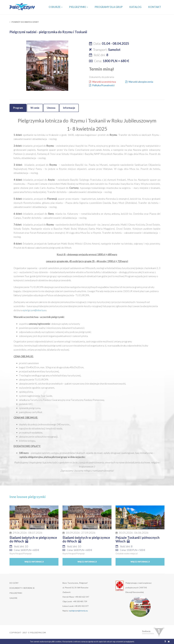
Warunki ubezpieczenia (139, 82)
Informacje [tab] (69, 108)
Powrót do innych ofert (24, 22)
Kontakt (155, 7)
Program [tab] (18, 108)
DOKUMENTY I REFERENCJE (22, 588)
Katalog (135, 7)
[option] (47, 66)
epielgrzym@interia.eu (35, 310)
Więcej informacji (34, 562)
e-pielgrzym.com (37, 633)
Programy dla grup (109, 7)
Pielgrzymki (79, 7)
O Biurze (56, 7)
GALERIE (13, 598)
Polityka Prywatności (102, 85)
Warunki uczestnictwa (102, 82)
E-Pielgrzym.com (22, 7)
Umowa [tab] (51, 108)
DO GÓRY (14, 583)
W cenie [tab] (35, 108)
